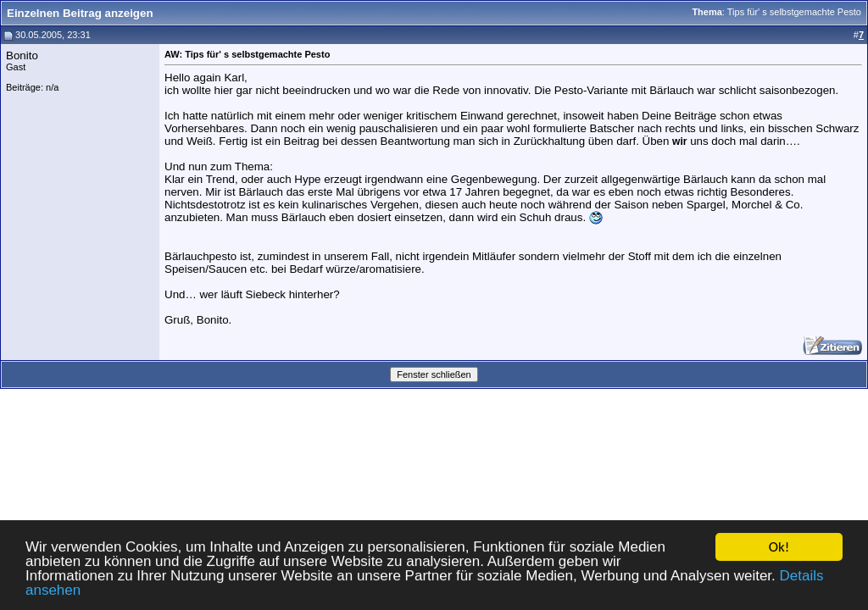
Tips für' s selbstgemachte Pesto (794, 12)
